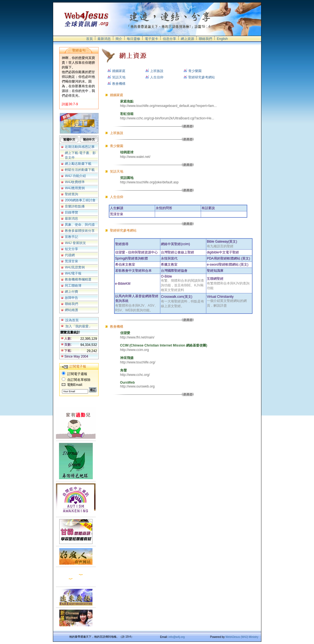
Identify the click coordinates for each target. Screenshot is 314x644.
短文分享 (71, 249)
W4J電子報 (73, 273)
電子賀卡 (151, 39)
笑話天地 (119, 77)
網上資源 (187, 39)
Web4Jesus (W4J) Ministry (242, 637)
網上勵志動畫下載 (78, 164)
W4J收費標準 (75, 182)
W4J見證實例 (75, 267)
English (222, 39)
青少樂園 (195, 71)
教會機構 (119, 84)
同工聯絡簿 (73, 286)
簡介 (119, 39)
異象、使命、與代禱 (80, 225)
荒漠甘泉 (71, 261)
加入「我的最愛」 (79, 326)
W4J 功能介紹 (75, 176)
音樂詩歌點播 (75, 206)
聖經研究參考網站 (202, 77)
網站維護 (71, 310)
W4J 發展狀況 (75, 243)
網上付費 (71, 292)
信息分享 (169, 39)
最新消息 (104, 39)
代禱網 (70, 255)
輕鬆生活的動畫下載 (80, 170)
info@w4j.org (177, 637)
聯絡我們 (205, 39)
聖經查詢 (71, 194)
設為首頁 (72, 320)
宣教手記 (71, 237)
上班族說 (157, 71)
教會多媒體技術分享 (80, 231)
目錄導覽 (71, 212)
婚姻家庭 (119, 71)
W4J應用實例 (75, 188)
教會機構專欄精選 (78, 279)
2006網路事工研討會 (80, 200)
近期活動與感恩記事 (80, 147)
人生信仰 (157, 77)
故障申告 (71, 298)
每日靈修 (133, 39)
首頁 (89, 39)
